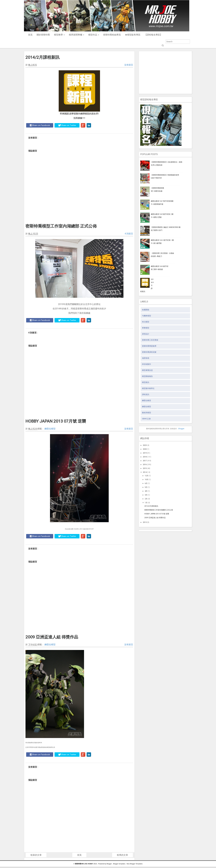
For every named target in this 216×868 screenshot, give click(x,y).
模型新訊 (146, 382)
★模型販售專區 (133, 35)
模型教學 (59, 35)
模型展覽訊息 (147, 370)
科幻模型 (146, 322)
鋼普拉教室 (147, 401)
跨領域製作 (147, 364)
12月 (147, 476)
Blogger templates (119, 864)
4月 (146, 491)
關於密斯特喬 (43, 35)
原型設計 (146, 334)
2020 (145, 449)
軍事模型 (146, 328)
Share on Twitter (67, 125)
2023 (145, 445)
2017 (145, 461)
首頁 (30, 35)
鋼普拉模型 (50, 429)
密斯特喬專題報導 (149, 346)
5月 (146, 487)
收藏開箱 (146, 310)
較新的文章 (36, 855)
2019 (145, 453)
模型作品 (94, 35)
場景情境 (146, 358)
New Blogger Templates (135, 864)
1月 (146, 503)
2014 (145, 472)
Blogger (181, 429)
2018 (145, 457)
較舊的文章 (122, 855)
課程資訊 (146, 394)
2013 (145, 522)
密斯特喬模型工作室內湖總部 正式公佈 (61, 226)
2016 (145, 465)
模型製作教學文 (148, 388)
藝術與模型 (147, 413)
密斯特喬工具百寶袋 (150, 340)
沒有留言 (129, 65)
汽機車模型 (147, 316)
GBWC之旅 (146, 419)
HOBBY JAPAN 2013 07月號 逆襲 (56, 421)
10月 (147, 480)
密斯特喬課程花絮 (149, 352)
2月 (146, 499)
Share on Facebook (40, 125)
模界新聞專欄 (76, 35)
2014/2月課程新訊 (42, 57)
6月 (146, 483)
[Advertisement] (165, 72)
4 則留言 (129, 234)
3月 (146, 495)
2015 (145, 468)
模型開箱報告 (147, 376)
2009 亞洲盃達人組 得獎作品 (52, 637)
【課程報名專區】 (153, 35)
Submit (162, 45)
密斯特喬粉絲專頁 (112, 35)
